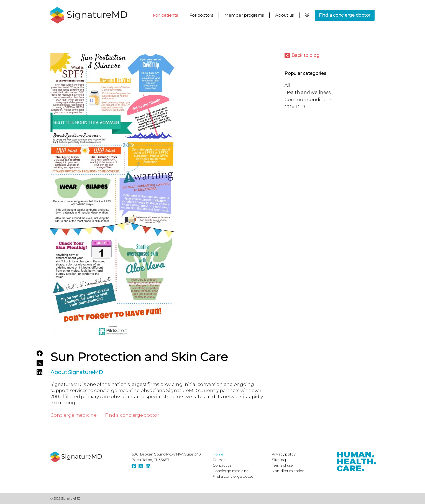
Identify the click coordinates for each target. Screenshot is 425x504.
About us (284, 15)
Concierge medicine (74, 415)
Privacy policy (284, 454)
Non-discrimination (288, 471)
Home (218, 454)
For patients (166, 15)
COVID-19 (295, 107)
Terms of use (282, 465)
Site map (280, 460)
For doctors (201, 15)
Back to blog (305, 55)
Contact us (222, 465)
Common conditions (308, 100)
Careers (219, 460)
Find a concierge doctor (345, 15)
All (287, 85)
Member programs (244, 15)
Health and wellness (307, 92)
